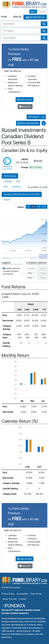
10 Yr (44, 207)
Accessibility (22, 594)
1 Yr (28, 207)
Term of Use (36, 594)
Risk (18, 181)
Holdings (8, 181)
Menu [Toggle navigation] (17, 17)
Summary (16, 187)
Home (4, 17)
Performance (10, 176)
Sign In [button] (33, 12)
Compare (42, 268)
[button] (44, 24)
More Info (25, 107)
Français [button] (42, 12)
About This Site (10, 599)
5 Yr (39, 207)
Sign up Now (24, 100)
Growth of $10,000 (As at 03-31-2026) (22, 194)
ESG (6, 187)
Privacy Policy (8, 594)
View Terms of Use (28, 622)
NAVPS (7, 200)
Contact (23, 599)
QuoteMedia (39, 618)
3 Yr (33, 207)
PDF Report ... (36, 117)
